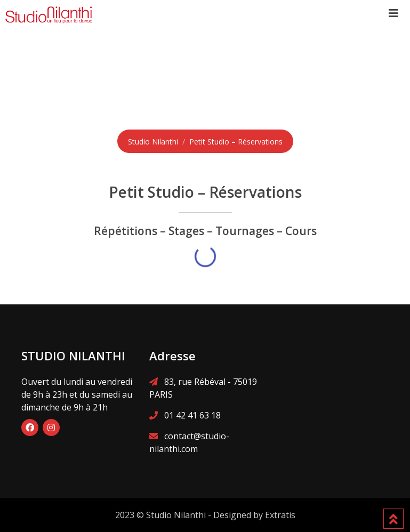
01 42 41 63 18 (192, 415)
